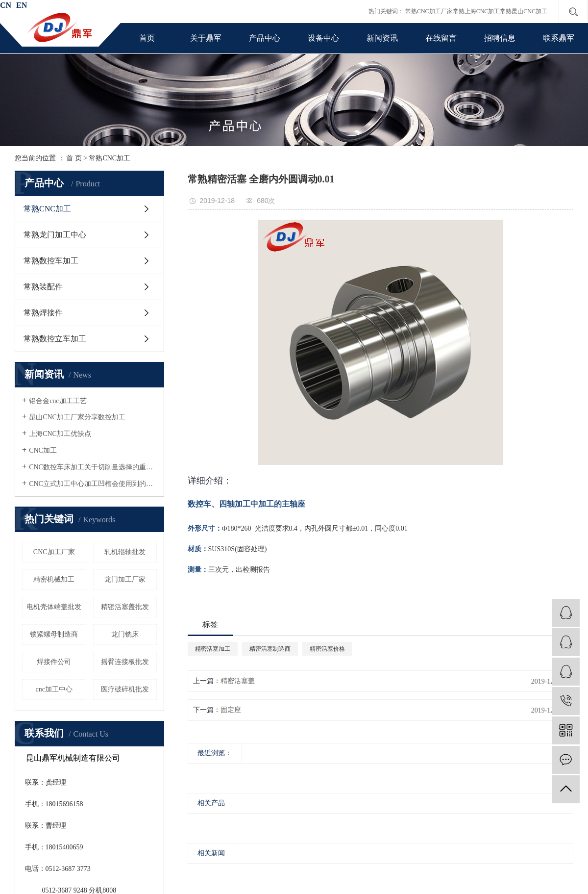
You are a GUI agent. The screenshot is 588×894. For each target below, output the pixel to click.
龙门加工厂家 (125, 579)
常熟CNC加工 (110, 158)
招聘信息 (500, 38)
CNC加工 (43, 450)
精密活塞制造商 (270, 649)
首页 (147, 38)
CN (6, 5)
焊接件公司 (54, 662)
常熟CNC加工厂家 (429, 11)
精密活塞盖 (238, 681)
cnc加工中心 (54, 689)
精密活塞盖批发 (125, 607)
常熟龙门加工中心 (55, 235)
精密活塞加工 (213, 649)
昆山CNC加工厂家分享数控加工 (77, 417)
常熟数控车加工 (51, 261)
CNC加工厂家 (54, 552)
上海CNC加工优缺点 (60, 434)
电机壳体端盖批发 (54, 607)
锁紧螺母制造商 (54, 634)
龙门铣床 (125, 634)
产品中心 (265, 38)
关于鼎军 (206, 38)
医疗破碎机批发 (125, 689)
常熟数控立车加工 (55, 339)
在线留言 (441, 38)
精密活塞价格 (327, 649)
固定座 (231, 710)
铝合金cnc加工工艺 (58, 401)
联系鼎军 (559, 38)
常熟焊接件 (43, 313)
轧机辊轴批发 (125, 552)
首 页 (74, 158)
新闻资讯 (382, 38)
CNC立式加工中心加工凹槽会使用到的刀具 (93, 484)
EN (22, 5)
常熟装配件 (43, 287)
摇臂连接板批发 (125, 662)
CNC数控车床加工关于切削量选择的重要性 (93, 467)
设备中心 (323, 38)
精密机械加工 (54, 579)
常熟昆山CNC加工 (524, 11)
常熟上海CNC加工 (477, 11)
